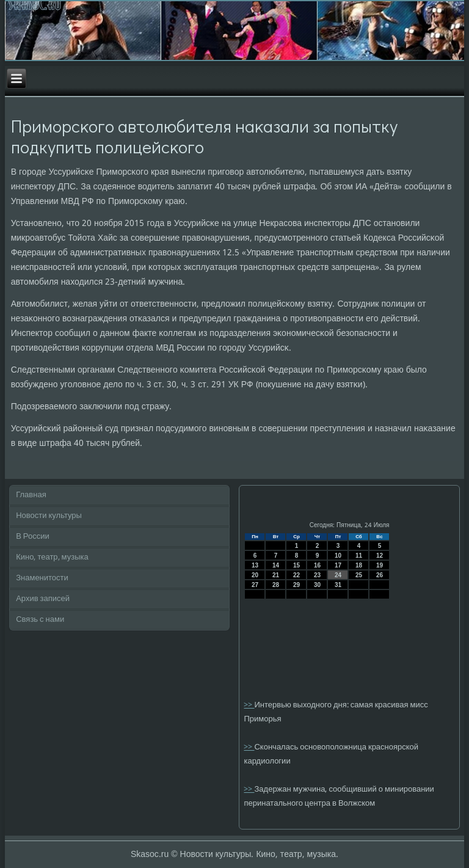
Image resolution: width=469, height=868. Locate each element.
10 (338, 556)
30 (317, 585)
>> (249, 705)
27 (255, 585)
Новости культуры (49, 516)
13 (255, 565)
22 (296, 575)
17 (338, 565)
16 (317, 565)
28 (276, 585)
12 (380, 556)
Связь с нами (40, 620)
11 (359, 556)
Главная (31, 495)
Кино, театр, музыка (52, 557)
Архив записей (43, 599)
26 (380, 575)
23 (317, 575)
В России (33, 537)
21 (276, 575)
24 (338, 575)
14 (276, 565)
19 (380, 565)
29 (296, 585)
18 (359, 565)
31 (338, 585)
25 (359, 575)
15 (296, 565)
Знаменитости (42, 578)
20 (255, 575)
